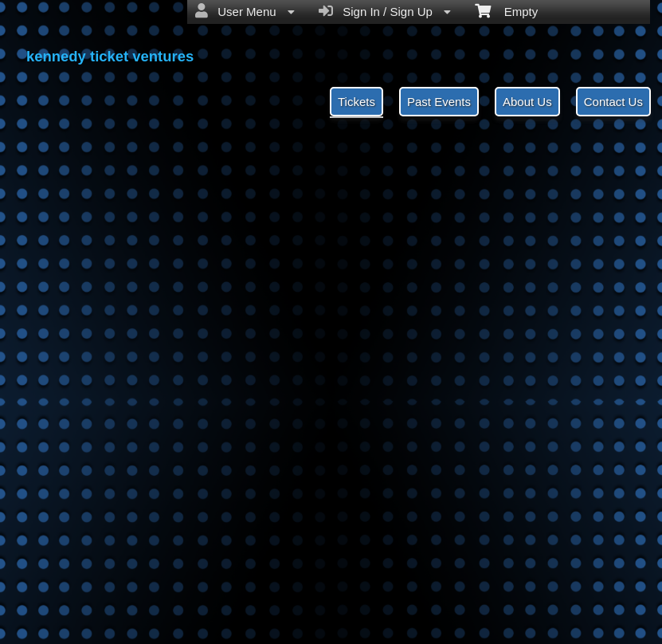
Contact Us (613, 102)
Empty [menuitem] (506, 10)
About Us (527, 102)
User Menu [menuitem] (245, 11)
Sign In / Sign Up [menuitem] (385, 11)
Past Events (439, 102)
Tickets (356, 102)
